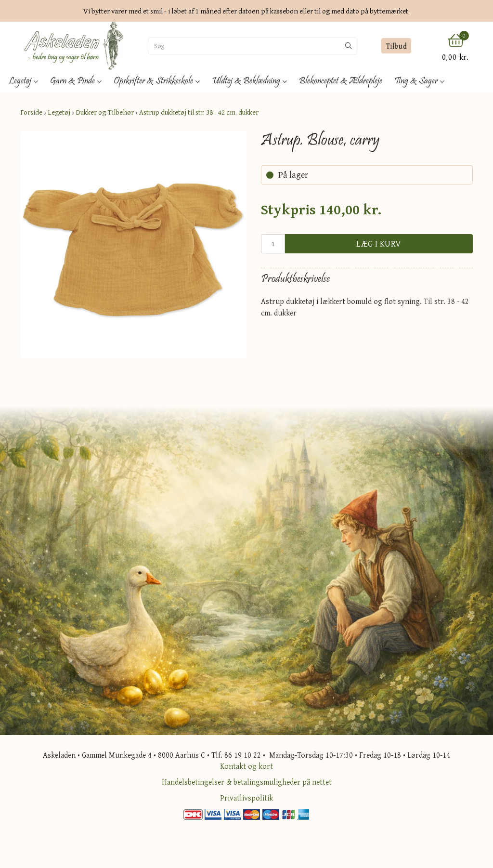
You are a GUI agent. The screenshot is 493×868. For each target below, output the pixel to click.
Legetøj (59, 112)
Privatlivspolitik (246, 798)
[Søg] (244, 46)
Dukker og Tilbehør (105, 112)
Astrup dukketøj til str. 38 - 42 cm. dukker (199, 112)
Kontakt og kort (246, 766)
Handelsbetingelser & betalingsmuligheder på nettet (247, 782)
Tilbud (396, 46)
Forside (31, 112)
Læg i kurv (379, 243)
